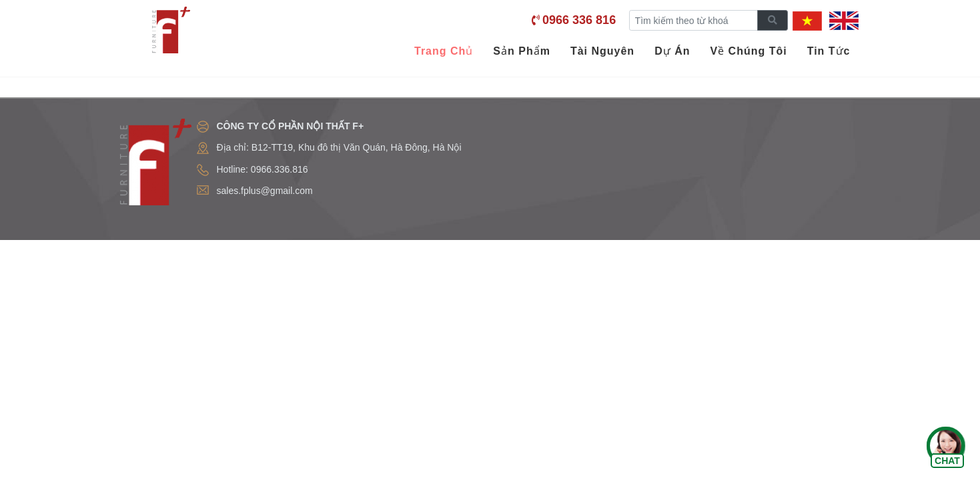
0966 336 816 (579, 20)
